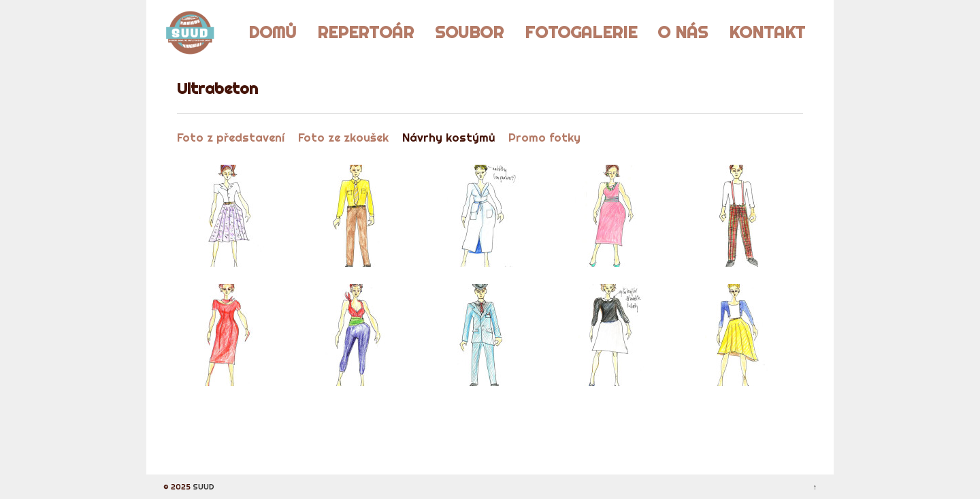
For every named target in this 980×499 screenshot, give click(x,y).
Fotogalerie (581, 32)
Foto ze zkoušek (343, 137)
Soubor (469, 32)
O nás (683, 32)
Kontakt (767, 32)
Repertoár (365, 32)
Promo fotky (544, 137)
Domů (272, 32)
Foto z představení (231, 137)
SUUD (202, 487)
